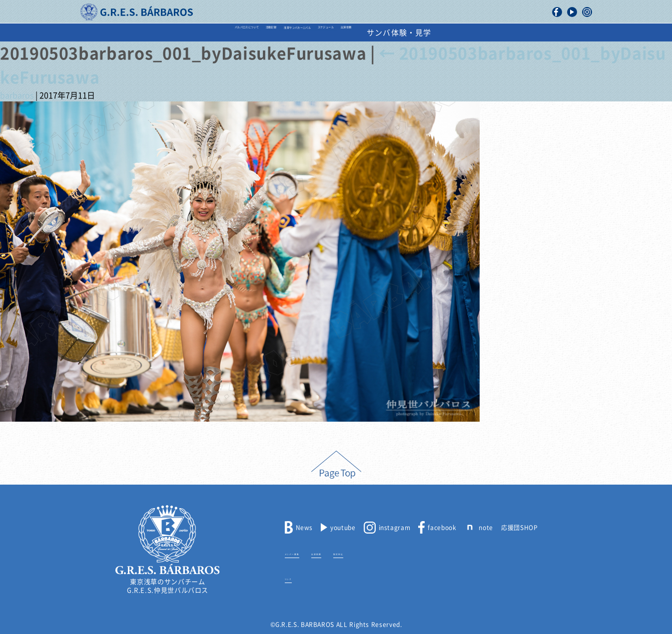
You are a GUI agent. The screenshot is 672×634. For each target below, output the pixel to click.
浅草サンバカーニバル (305, 33)
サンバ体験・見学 (522, 33)
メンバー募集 (304, 553)
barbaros (17, 95)
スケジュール (390, 33)
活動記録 (227, 33)
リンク (295, 578)
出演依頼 (451, 33)
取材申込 (386, 553)
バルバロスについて (154, 33)
